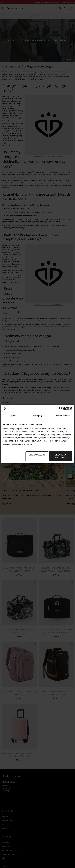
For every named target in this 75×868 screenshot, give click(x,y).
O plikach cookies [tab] (62, 416)
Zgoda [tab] (13, 416)
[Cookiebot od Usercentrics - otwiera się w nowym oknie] (62, 408)
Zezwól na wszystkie (61, 456)
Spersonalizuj (37, 456)
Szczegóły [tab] (37, 416)
